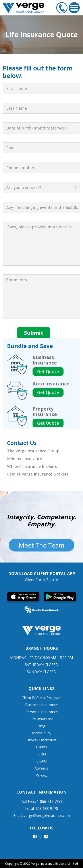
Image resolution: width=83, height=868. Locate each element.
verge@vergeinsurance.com (47, 816)
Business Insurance (41, 705)
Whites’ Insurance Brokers (32, 466)
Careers (41, 768)
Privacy (41, 775)
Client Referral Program (41, 698)
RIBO (42, 754)
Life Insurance (41, 719)
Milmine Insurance (25, 459)
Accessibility (41, 733)
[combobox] (41, 187)
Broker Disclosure (42, 740)
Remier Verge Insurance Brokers (38, 474)
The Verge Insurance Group (33, 451)
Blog (41, 726)
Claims (41, 747)
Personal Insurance (42, 712)
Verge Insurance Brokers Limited (55, 863)
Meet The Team (41, 545)
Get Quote (48, 372)
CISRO (42, 761)
